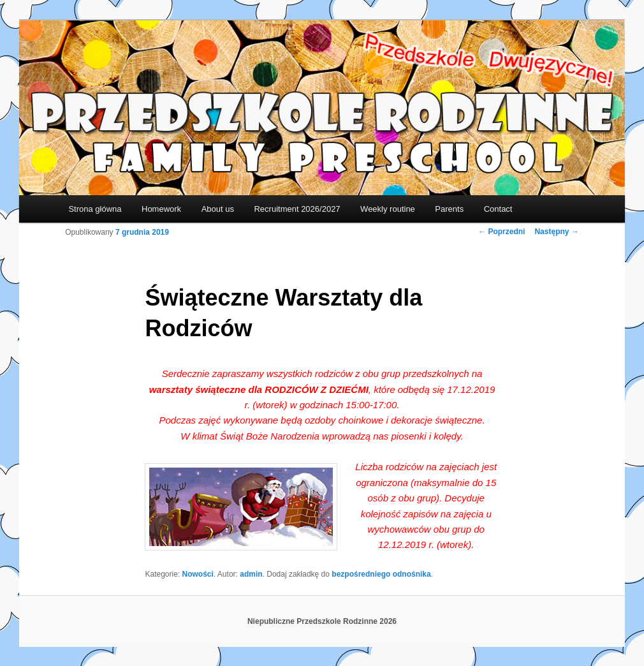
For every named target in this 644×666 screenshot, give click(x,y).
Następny (556, 232)
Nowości (198, 574)
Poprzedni (501, 232)
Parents (449, 209)
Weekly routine (388, 209)
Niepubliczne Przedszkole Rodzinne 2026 (322, 621)
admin (251, 574)
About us (218, 209)
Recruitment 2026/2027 (297, 209)
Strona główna (95, 209)
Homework (161, 209)
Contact (498, 209)
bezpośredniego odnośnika (381, 574)
